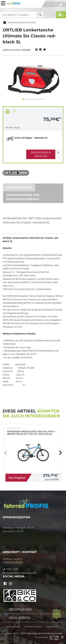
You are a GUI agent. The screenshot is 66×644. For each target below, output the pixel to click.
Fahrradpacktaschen (19, 23)
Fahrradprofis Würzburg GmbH (45, 633)
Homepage (14, 627)
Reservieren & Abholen (41, 154)
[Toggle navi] (3, 3)
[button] (23, 99)
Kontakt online (33, 627)
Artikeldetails (19, 187)
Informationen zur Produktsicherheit (23, 197)
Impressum (52, 627)
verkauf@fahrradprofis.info (20, 573)
